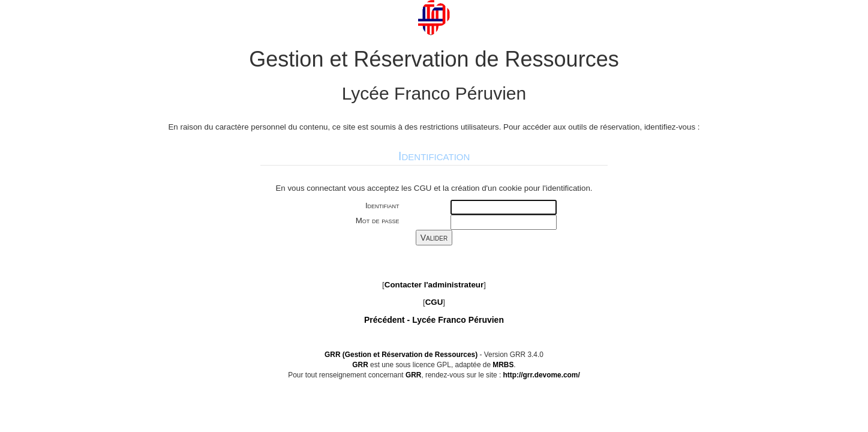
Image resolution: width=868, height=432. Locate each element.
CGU (434, 302)
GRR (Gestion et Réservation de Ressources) (401, 355)
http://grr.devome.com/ (542, 375)
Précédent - (434, 320)
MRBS (503, 365)
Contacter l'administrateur (434, 285)
